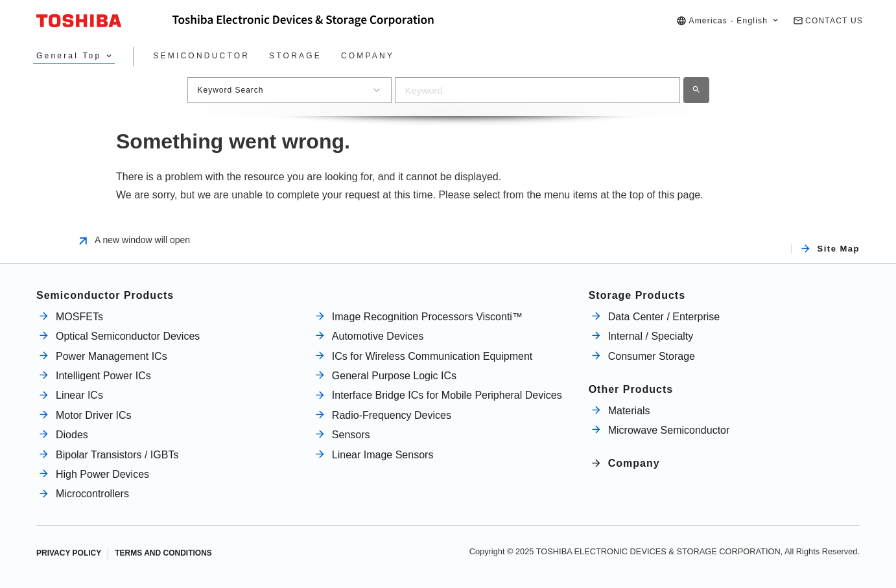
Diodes (72, 435)
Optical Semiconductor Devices (128, 336)
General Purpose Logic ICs (394, 376)
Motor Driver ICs (93, 415)
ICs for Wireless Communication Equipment (432, 356)
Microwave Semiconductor (669, 430)
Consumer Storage (652, 356)
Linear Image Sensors (383, 455)
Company (634, 463)
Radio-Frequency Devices (392, 415)
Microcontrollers (92, 494)
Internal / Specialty (651, 336)
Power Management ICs (112, 356)
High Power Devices (102, 474)
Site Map (839, 249)
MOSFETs (79, 317)
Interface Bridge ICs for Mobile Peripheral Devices (447, 395)
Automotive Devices (378, 336)
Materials (629, 411)
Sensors (351, 435)
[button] (728, 21)
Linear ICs (79, 395)
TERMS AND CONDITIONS (163, 553)
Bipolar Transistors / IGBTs (117, 455)
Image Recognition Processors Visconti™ (427, 317)
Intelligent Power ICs (103, 376)
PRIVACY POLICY (69, 553)
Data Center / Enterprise (664, 317)
